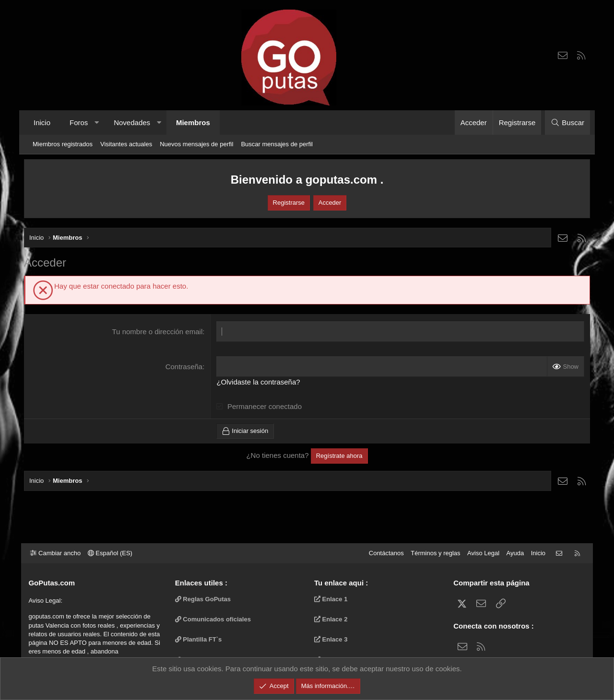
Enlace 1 (331, 599)
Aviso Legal (481, 553)
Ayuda (513, 553)
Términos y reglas (433, 553)
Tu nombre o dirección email (158, 332)
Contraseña (184, 367)
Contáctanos (384, 553)
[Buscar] (567, 122)
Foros (79, 122)
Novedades (132, 122)
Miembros (193, 122)
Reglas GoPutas (204, 599)
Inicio (42, 122)
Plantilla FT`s (200, 639)
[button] (97, 122)
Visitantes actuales (126, 144)
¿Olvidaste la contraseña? (258, 382)
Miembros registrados (63, 144)
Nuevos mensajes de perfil (196, 144)
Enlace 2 (331, 619)
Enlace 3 (331, 639)
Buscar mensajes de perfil (277, 144)
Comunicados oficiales (214, 619)
